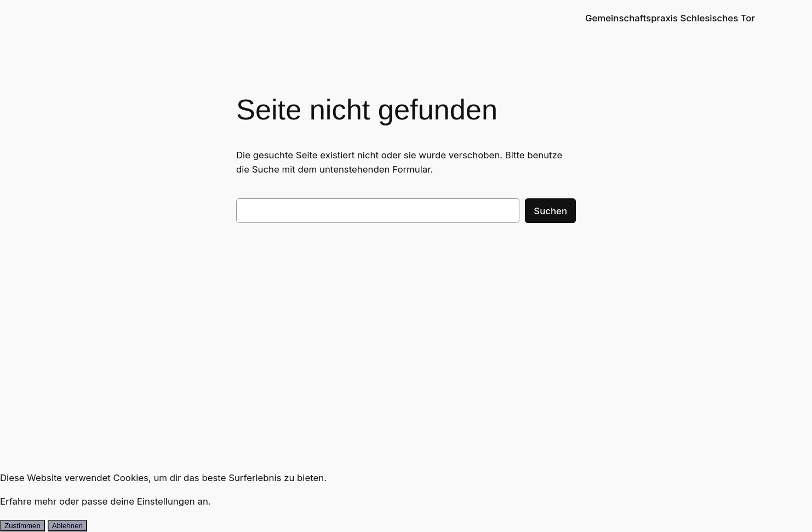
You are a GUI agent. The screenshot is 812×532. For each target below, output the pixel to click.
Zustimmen (22, 526)
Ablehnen (67, 526)
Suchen (550, 211)
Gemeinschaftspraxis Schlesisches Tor (670, 18)
